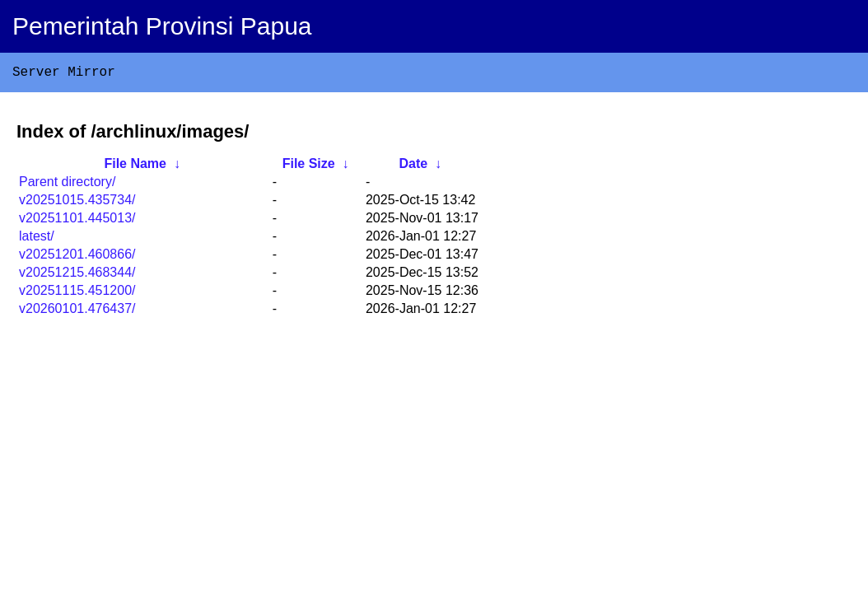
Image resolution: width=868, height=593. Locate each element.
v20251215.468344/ (77, 275)
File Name (135, 167)
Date (413, 167)
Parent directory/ (67, 185)
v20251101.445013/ (77, 221)
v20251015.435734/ (77, 203)
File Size (309, 167)
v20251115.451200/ (77, 294)
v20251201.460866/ (77, 257)
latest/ (37, 239)
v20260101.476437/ (77, 312)
